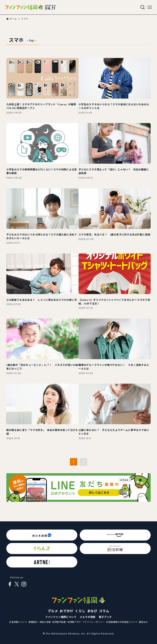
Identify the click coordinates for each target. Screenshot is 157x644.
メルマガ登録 (88, 617)
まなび (92, 611)
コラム (104, 611)
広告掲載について (18, 622)
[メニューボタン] (150, 7)
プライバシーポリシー (94, 622)
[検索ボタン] (143, 7)
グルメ (53, 611)
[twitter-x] (17, 584)
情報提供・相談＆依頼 (40, 622)
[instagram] (24, 584)
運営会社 (143, 622)
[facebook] (10, 584)
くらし (80, 611)
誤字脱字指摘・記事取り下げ (67, 622)
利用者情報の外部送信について (122, 622)
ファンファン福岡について (61, 617)
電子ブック (105, 617)
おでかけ (67, 611)
